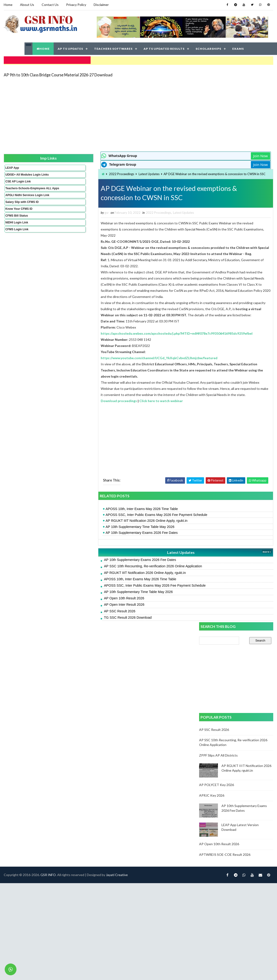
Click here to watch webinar (110, 435)
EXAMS (238, 47)
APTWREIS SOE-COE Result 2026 (225, 381)
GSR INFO (48, 674)
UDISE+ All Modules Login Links (18, 174)
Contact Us (50, 5)
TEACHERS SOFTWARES (113, 47)
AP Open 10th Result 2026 (73, 633)
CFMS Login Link (16, 237)
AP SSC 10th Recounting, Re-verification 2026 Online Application (102, 601)
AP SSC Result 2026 (68, 646)
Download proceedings (68, 435)
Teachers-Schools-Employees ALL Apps (19, 191)
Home (8, 5)
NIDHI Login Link (16, 230)
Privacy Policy (76, 5)
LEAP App (12, 165)
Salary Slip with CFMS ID (22, 209)
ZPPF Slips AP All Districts (219, 282)
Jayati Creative (116, 674)
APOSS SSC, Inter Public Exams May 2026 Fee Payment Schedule (105, 549)
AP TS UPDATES (70, 47)
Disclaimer (101, 5)
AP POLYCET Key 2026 (217, 311)
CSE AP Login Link (18, 182)
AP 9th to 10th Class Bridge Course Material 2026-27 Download (58, 72)
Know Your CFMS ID (18, 216)
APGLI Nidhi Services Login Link (19, 201)
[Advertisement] (119, 111)
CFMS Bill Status (16, 223)
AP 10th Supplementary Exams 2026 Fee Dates (90, 567)
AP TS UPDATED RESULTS (164, 47)
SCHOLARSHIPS (208, 47)
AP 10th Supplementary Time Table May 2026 (88, 561)
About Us (27, 5)
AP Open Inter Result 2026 (73, 639)
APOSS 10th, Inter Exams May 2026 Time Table (90, 544)
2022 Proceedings (70, 171)
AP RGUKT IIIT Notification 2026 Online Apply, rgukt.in (95, 556)
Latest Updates (98, 171)
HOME (43, 47)
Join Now (183, 153)
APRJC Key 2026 (212, 322)
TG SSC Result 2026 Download (76, 652)
